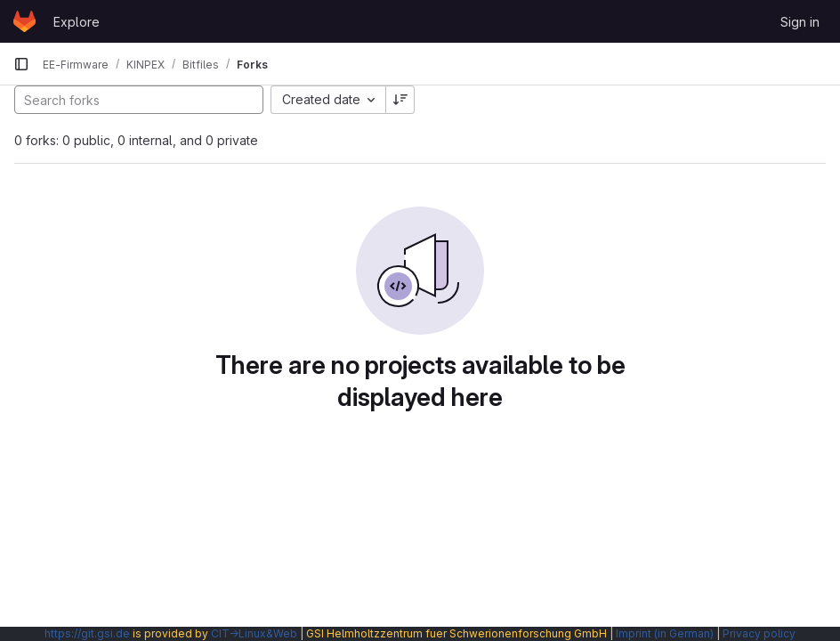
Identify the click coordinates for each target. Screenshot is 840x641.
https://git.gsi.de (87, 633)
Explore (77, 22)
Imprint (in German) (665, 633)
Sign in (800, 22)
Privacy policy (759, 633)
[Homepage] (24, 21)
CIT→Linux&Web (254, 633)
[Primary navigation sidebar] (21, 64)
